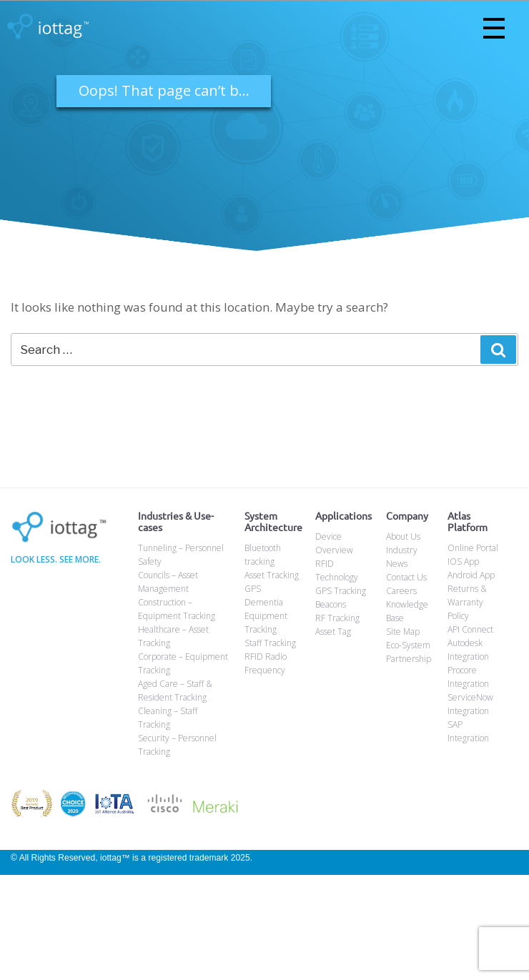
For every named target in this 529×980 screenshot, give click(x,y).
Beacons (331, 604)
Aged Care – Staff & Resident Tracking (175, 691)
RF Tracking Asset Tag (337, 625)
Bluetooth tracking (263, 555)
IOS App (463, 561)
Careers (401, 591)
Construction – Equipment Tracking (177, 609)
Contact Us (406, 577)
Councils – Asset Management (168, 582)
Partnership (409, 659)
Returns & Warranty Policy (467, 602)
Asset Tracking (272, 575)
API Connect (470, 629)
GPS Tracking (341, 591)
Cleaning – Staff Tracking (168, 718)
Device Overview (334, 543)
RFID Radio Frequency (266, 663)
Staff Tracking (270, 643)
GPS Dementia (264, 595)
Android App (471, 575)
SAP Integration (468, 731)
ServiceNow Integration (470, 704)
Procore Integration (468, 677)
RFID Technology (337, 570)
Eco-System (408, 645)
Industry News (402, 557)
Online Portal (473, 548)
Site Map (403, 632)
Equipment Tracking (266, 623)
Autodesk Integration (468, 650)
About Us (403, 536)
